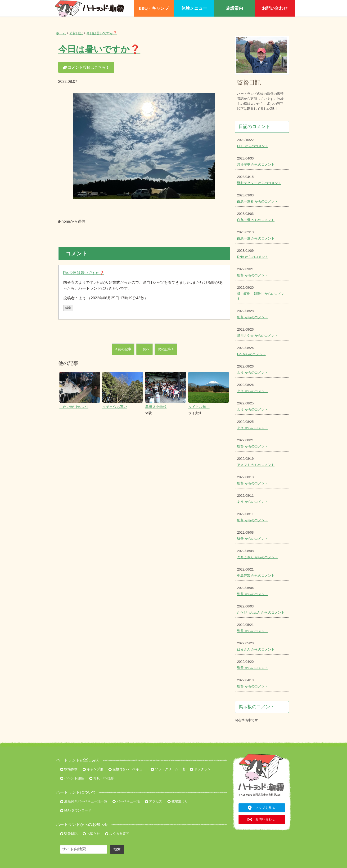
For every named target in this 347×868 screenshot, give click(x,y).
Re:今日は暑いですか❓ (84, 273)
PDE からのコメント (253, 146)
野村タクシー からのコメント (259, 183)
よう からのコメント (252, 372)
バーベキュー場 (126, 801)
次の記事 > (166, 349)
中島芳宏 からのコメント (256, 576)
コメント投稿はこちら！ (86, 67)
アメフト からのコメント (256, 465)
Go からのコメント (251, 354)
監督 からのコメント (252, 275)
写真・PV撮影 (102, 778)
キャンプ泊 (93, 769)
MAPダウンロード (76, 810)
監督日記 (76, 33)
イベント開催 (72, 778)
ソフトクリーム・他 (168, 769)
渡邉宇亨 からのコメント (256, 164)
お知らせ (91, 834)
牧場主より (178, 801)
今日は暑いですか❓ (102, 33)
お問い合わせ (265, 819)
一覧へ (144, 349)
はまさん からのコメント (256, 649)
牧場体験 (69, 769)
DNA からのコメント (253, 257)
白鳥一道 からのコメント (256, 220)
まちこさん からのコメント (257, 557)
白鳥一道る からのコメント (257, 201)
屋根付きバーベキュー (127, 769)
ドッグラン (200, 769)
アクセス (154, 801)
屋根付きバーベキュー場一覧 (84, 801)
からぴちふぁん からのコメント (261, 612)
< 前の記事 (123, 349)
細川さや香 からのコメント (257, 336)
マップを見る (265, 808)
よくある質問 (117, 834)
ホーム (61, 33)
